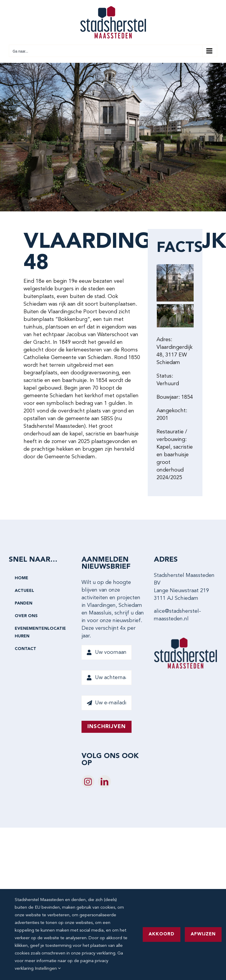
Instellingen (48, 969)
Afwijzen (203, 934)
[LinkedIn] (104, 782)
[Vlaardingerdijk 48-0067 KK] (175, 316)
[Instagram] (88, 782)
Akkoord (162, 934)
